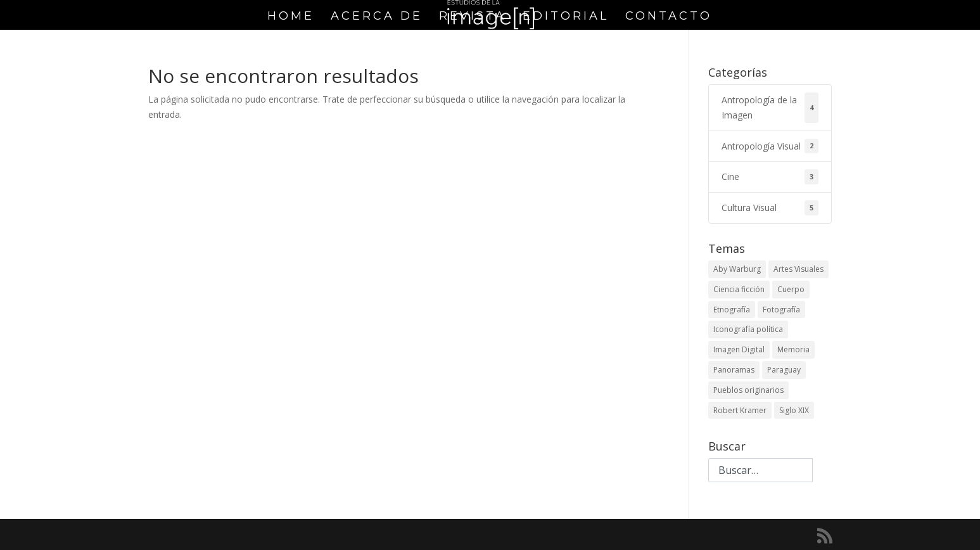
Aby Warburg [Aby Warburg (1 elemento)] (737, 269)
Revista (473, 17)
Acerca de (377, 17)
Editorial (566, 17)
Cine (770, 177)
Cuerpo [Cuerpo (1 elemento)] (791, 289)
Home (291, 17)
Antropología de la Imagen (770, 108)
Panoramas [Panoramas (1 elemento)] (734, 370)
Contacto (669, 17)
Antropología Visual (770, 146)
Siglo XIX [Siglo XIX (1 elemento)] (794, 410)
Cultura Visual (770, 208)
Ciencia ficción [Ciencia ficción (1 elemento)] (739, 289)
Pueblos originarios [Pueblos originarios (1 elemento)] (748, 390)
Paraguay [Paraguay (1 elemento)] (784, 370)
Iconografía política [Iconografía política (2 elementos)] (748, 329)
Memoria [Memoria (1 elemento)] (793, 349)
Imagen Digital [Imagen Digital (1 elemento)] (739, 349)
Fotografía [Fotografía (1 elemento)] (781, 310)
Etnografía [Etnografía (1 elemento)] (732, 310)
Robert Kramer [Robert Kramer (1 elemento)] (740, 410)
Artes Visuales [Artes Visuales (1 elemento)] (799, 269)
